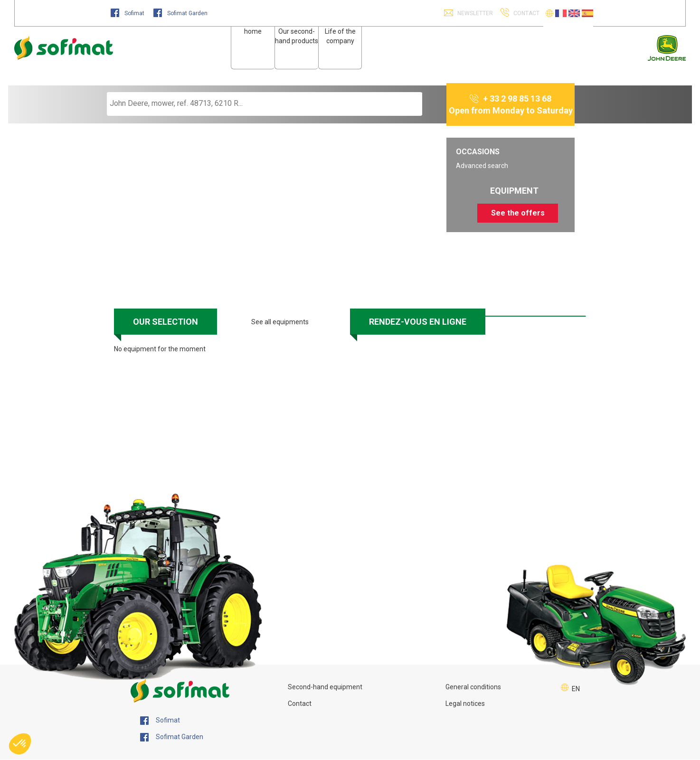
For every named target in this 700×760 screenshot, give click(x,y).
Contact (300, 704)
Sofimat (128, 13)
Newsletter (474, 13)
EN (576, 689)
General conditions (473, 687)
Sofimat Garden (180, 13)
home (253, 31)
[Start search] (404, 104)
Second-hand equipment (325, 687)
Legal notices (465, 704)
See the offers (518, 213)
